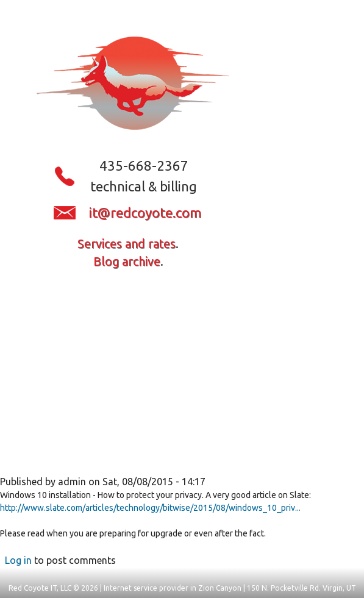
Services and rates (127, 244)
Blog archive (127, 262)
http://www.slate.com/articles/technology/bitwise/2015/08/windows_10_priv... (150, 508)
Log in (18, 560)
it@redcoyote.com (145, 212)
